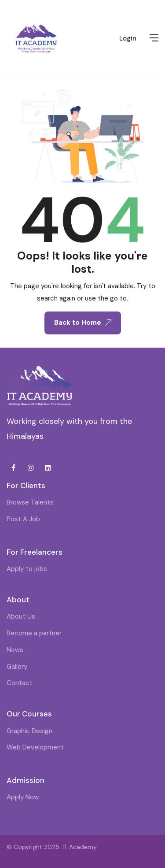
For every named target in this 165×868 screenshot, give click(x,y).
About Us (21, 616)
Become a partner (34, 633)
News (15, 650)
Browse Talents (30, 502)
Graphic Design (29, 731)
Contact (20, 683)
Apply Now (23, 797)
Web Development (35, 747)
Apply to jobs (27, 569)
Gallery (17, 667)
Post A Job (23, 519)
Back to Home (83, 323)
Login (128, 38)
